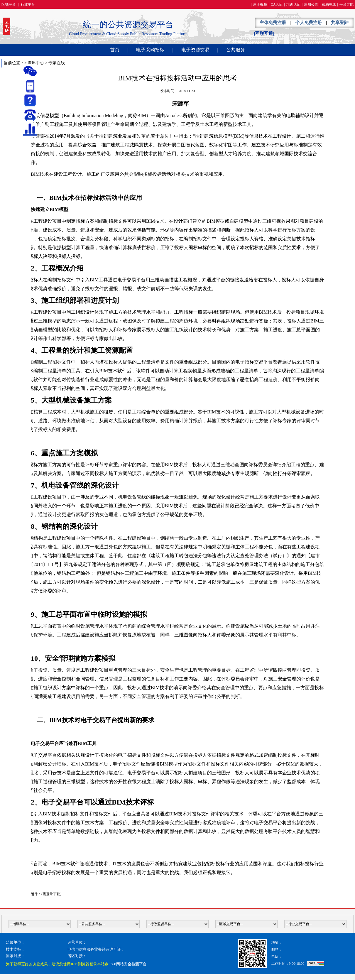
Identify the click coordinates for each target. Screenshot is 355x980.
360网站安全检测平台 (129, 964)
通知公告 (311, 4)
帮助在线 (329, 4)
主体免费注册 (273, 23)
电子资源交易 (195, 50)
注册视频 (260, 4)
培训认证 (293, 4)
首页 (115, 50)
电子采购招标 (150, 50)
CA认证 (277, 4)
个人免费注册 (309, 23)
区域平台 (9, 4)
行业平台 (28, 4)
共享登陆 (340, 23)
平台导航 (346, 4)
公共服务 (236, 50)
